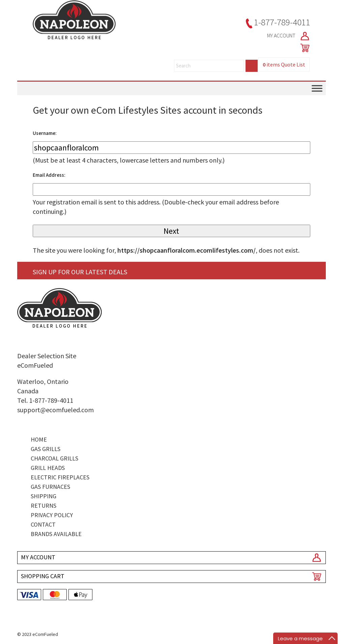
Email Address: (49, 175)
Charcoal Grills (54, 458)
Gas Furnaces (50, 487)
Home (39, 439)
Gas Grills (46, 449)
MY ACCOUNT (289, 36)
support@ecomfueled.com (55, 410)
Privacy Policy (52, 515)
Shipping (44, 496)
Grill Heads (48, 468)
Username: (45, 133)
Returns (44, 506)
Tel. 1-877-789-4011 (45, 400)
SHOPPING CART (43, 576)
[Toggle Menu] (317, 89)
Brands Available (56, 534)
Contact (43, 524)
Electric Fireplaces (60, 477)
